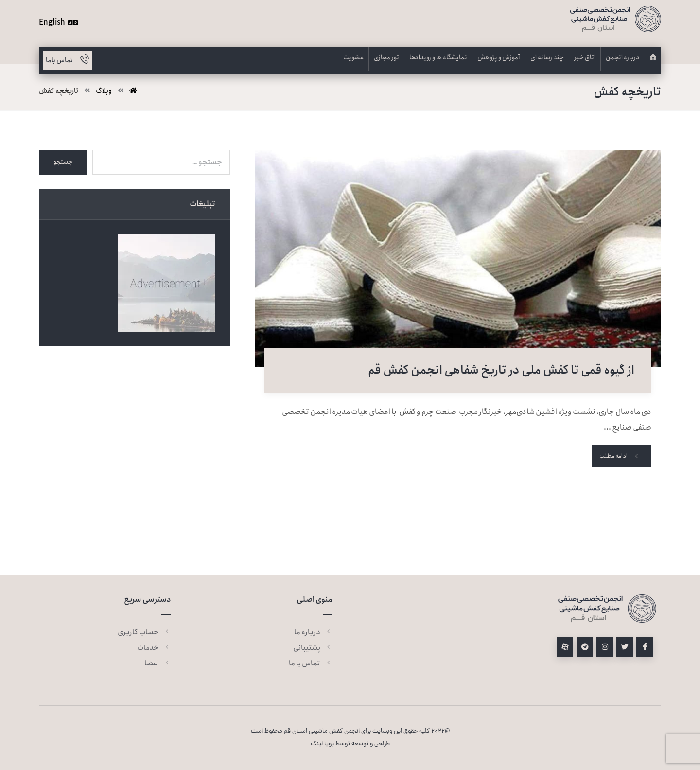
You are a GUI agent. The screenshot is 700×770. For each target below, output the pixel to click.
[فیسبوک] (645, 647)
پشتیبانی (313, 648)
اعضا (158, 663)
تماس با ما (311, 663)
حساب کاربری (144, 632)
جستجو (63, 162)
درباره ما (313, 632)
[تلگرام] (585, 647)
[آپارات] (565, 647)
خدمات (154, 648)
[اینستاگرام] (605, 647)
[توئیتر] (625, 647)
